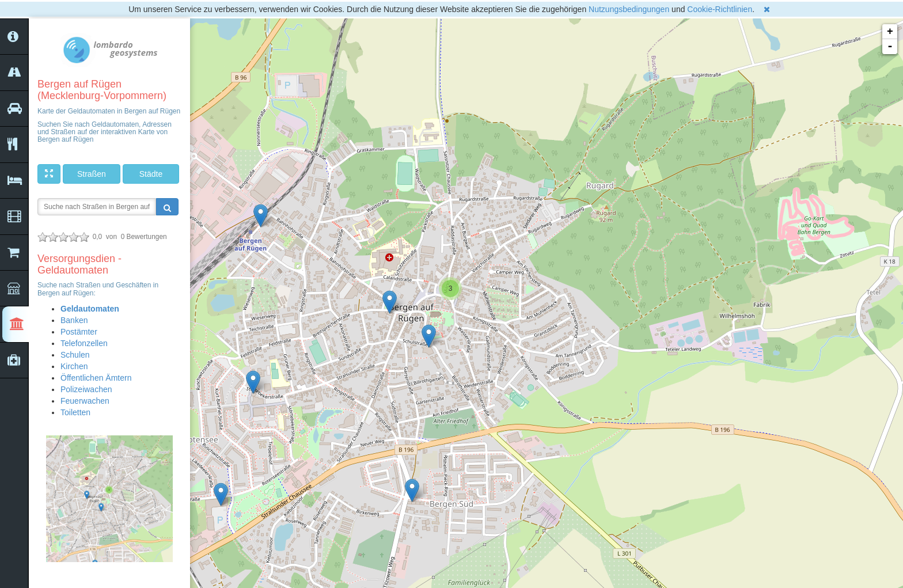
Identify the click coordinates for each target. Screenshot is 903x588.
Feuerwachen (85, 401)
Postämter (79, 332)
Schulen (75, 355)
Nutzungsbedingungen (629, 9)
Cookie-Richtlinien (720, 9)
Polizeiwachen (86, 389)
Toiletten (75, 412)
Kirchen (74, 366)
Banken (74, 320)
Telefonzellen (84, 343)
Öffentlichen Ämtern (96, 378)
